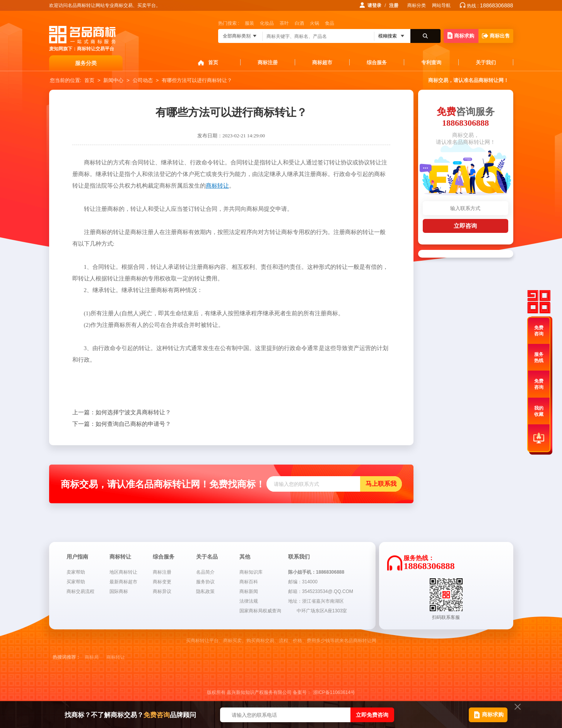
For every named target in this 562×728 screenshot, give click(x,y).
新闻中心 (113, 80)
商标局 (92, 657)
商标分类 (417, 5)
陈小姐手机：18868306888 (316, 572)
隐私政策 (205, 591)
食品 (330, 23)
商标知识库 (251, 572)
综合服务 (377, 62)
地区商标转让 (123, 572)
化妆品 (267, 23)
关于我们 (486, 62)
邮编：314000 (303, 582)
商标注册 (268, 62)
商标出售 (496, 36)
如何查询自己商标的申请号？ (122, 424)
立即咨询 (465, 226)
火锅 (314, 23)
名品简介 (205, 572)
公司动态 (143, 80)
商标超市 (322, 62)
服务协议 (205, 582)
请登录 (374, 5)
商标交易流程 (80, 591)
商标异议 (162, 591)
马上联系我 (381, 484)
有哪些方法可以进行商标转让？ (197, 80)
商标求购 (461, 35)
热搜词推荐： (67, 657)
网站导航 (441, 5)
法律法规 (249, 601)
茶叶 (284, 23)
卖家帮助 (76, 572)
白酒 (299, 23)
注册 (394, 5)
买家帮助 (76, 582)
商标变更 (162, 582)
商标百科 (249, 582)
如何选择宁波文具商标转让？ (122, 412)
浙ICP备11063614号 (334, 692)
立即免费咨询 (372, 715)
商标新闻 (249, 591)
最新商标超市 (123, 582)
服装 (249, 23)
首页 (213, 62)
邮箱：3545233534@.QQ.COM (321, 591)
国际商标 (119, 591)
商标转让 (116, 657)
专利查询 (431, 62)
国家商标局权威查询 (260, 611)
